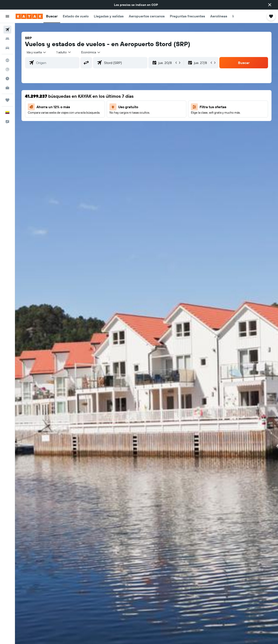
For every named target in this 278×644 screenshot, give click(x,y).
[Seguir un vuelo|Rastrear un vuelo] (7, 69)
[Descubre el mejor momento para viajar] (7, 79)
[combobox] (37, 52)
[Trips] (7, 100)
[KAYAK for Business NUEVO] (7, 88)
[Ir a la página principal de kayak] (29, 16)
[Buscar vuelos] (7, 30)
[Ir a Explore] (7, 60)
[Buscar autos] (7, 48)
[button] (270, 5)
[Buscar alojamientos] (7, 39)
